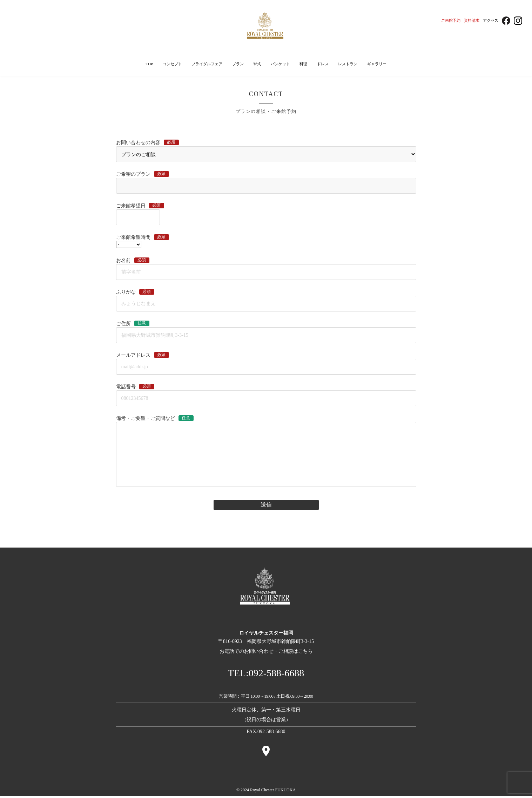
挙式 (257, 65)
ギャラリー (377, 65)
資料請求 (472, 20)
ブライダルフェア (207, 65)
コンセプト (172, 65)
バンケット (280, 65)
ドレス (323, 65)
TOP (149, 65)
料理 (303, 65)
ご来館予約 (451, 20)
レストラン (348, 65)
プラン (238, 65)
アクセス (491, 20)
